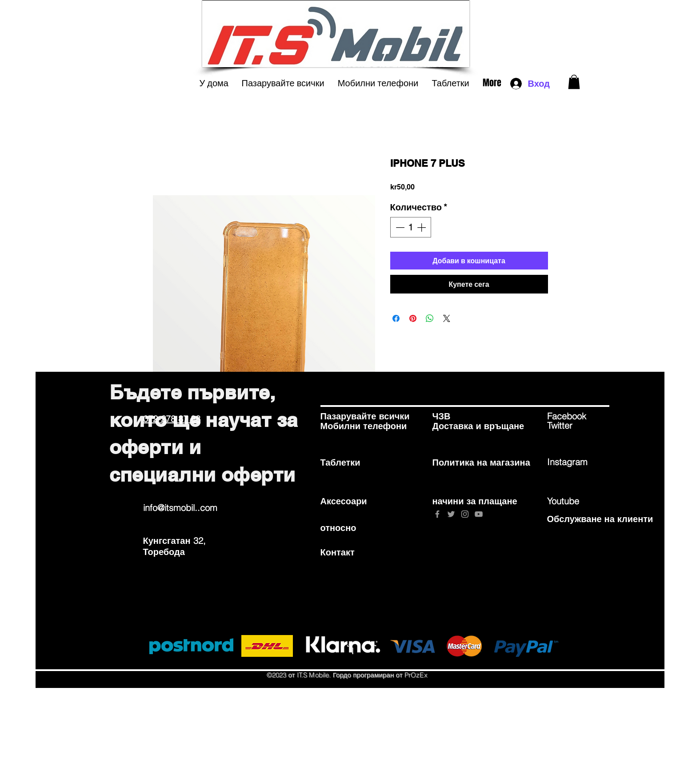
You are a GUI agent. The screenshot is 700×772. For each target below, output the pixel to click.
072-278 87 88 (172, 419)
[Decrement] (399, 227)
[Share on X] (447, 318)
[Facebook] (579, 416)
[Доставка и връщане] (478, 426)
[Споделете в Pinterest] (413, 318)
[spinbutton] (411, 227)
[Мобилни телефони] (364, 426)
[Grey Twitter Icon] (451, 514)
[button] (574, 82)
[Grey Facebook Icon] (437, 514)
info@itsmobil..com (180, 508)
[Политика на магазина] (481, 462)
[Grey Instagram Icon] (465, 514)
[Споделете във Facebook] (396, 318)
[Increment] (422, 227)
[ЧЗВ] (464, 416)
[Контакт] (352, 552)
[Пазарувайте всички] (365, 416)
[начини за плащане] (475, 501)
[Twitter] (579, 426)
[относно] (352, 527)
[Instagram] (579, 462)
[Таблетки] (352, 462)
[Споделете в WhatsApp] (430, 318)
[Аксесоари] (352, 501)
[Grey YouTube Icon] (479, 514)
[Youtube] (579, 501)
